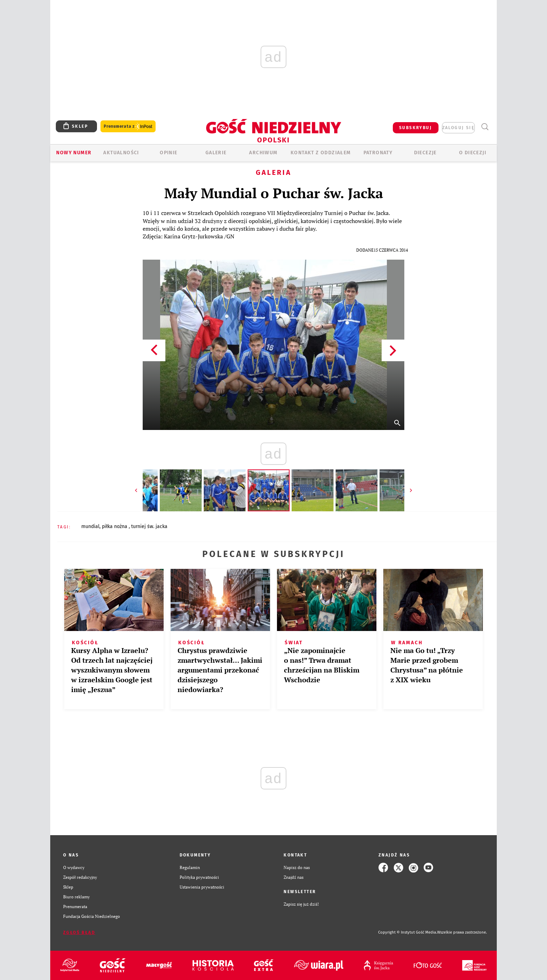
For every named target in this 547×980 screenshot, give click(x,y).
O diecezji (473, 153)
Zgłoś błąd (79, 933)
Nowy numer (74, 153)
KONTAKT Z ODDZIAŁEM (321, 153)
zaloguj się (458, 128)
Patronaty (378, 153)
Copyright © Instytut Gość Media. (408, 932)
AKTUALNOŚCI (121, 153)
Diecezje (425, 153)
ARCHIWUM (263, 153)
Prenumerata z (128, 127)
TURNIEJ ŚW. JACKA (149, 526)
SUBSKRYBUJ (415, 128)
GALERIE (216, 153)
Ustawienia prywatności (202, 887)
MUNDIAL (90, 526)
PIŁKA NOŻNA (115, 526)
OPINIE (168, 153)
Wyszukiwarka (485, 127)
